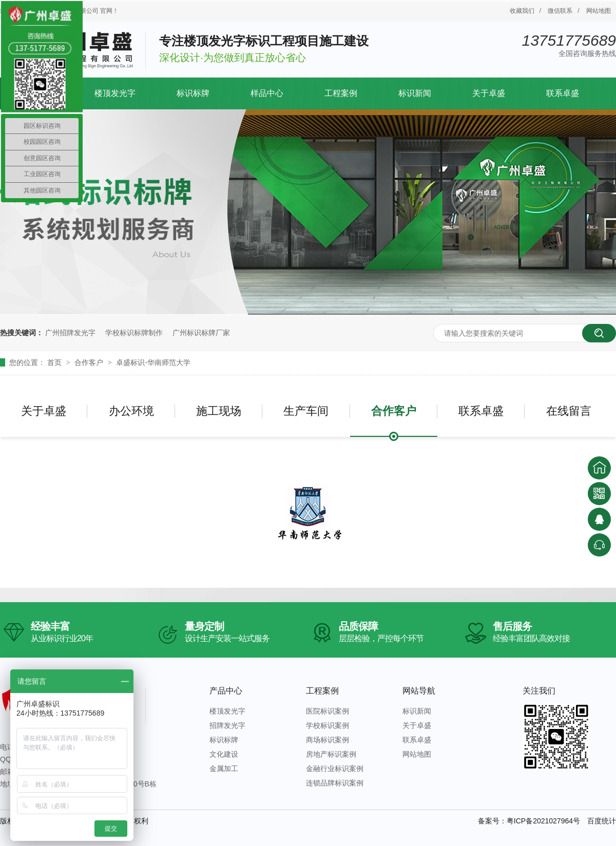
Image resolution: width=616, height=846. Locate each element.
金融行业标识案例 (335, 768)
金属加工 (224, 768)
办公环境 (131, 411)
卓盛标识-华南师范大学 (153, 362)
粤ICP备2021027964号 (543, 821)
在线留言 (569, 411)
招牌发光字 (227, 725)
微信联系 (560, 11)
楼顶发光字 (115, 93)
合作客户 (90, 362)
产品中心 (226, 691)
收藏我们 (522, 11)
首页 (55, 362)
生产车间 (306, 411)
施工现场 (219, 411)
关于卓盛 (489, 93)
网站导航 (419, 691)
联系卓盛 (563, 93)
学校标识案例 (328, 725)
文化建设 (224, 754)
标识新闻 (415, 93)
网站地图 (599, 11)
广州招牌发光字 (70, 333)
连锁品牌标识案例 (335, 783)
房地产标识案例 (331, 754)
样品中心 (267, 93)
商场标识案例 (328, 740)
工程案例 (341, 93)
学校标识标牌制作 (134, 333)
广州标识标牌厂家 (201, 333)
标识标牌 (193, 93)
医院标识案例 (328, 711)
